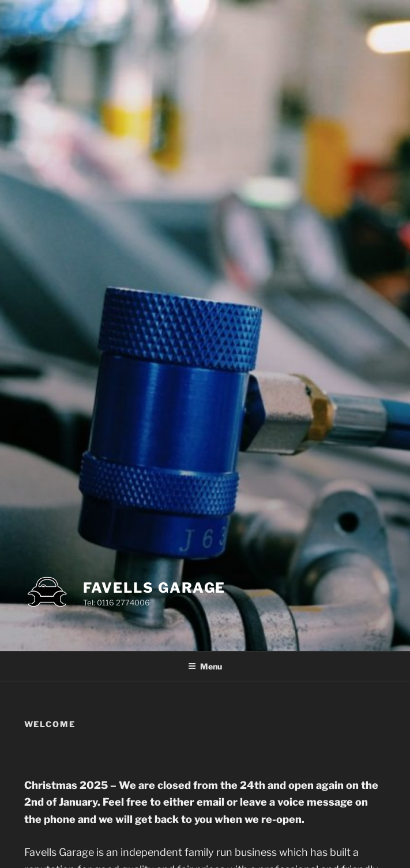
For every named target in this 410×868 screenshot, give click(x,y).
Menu (205, 666)
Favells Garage (155, 588)
